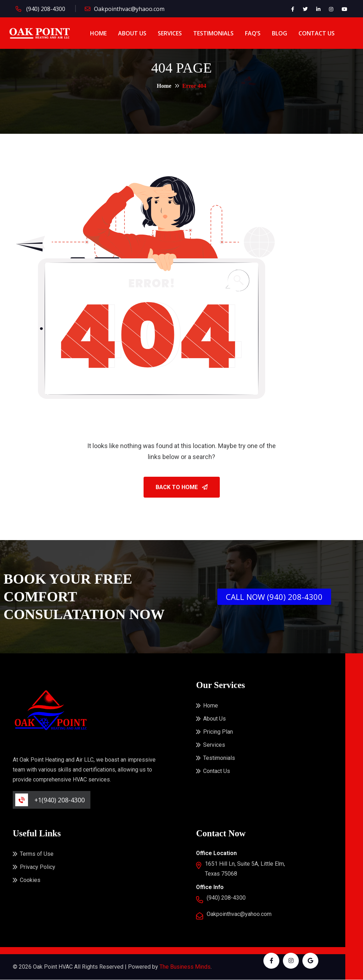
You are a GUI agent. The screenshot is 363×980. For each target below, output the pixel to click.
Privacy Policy (38, 867)
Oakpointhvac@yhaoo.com (129, 9)
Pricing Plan (218, 732)
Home (98, 33)
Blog (280, 33)
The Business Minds (185, 967)
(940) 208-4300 (45, 9)
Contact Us (317, 33)
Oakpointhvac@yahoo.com (239, 914)
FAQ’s (253, 33)
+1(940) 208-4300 (60, 800)
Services (170, 33)
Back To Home (182, 487)
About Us (132, 33)
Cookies (30, 880)
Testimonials (213, 33)
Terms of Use (37, 854)
